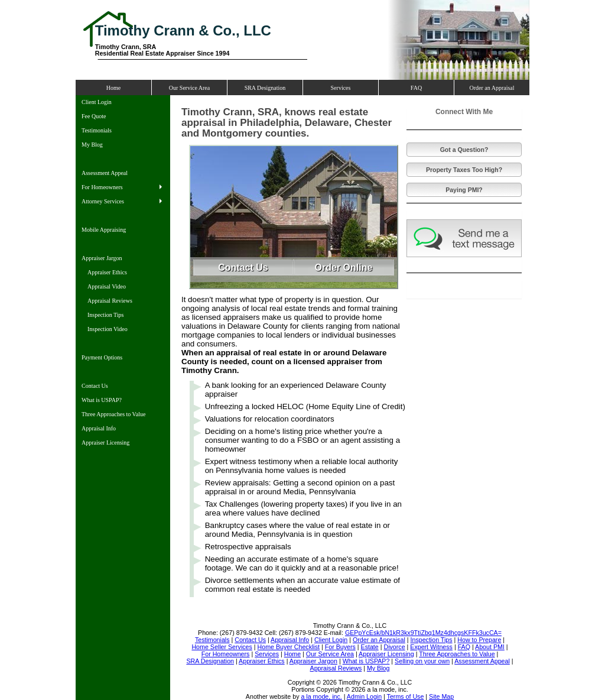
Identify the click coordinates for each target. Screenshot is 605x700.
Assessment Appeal (105, 173)
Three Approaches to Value (113, 414)
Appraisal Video (107, 286)
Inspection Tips (105, 315)
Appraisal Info (99, 428)
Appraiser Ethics (107, 272)
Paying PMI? (464, 190)
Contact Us (95, 386)
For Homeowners (102, 187)
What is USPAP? (102, 400)
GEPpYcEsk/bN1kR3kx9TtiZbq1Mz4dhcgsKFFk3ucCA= (423, 633)
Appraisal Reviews (110, 301)
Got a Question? (464, 150)
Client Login (97, 102)
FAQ (416, 88)
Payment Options (102, 357)
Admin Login (364, 696)
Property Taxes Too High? (464, 170)
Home (113, 88)
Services (341, 88)
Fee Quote (94, 116)
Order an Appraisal (492, 88)
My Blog (92, 145)
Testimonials (97, 130)
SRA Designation (265, 88)
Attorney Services (103, 201)
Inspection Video (108, 329)
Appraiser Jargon (102, 258)
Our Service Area (189, 88)
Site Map (441, 696)
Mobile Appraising (104, 230)
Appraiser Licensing (105, 443)
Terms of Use (406, 696)
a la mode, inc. (321, 696)
